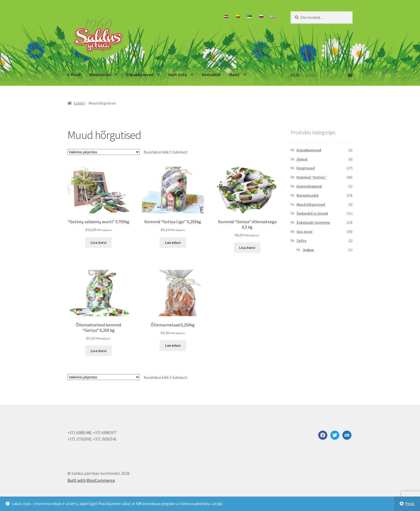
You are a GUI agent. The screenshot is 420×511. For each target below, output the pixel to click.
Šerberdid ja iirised (312, 213)
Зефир (308, 250)
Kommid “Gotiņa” (312, 177)
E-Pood (74, 75)
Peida (410, 504)
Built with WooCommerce (91, 480)
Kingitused (306, 168)
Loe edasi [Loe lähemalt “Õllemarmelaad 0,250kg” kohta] (173, 345)
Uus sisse (304, 232)
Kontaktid (211, 75)
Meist (234, 75)
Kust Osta (178, 75)
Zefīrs (301, 241)
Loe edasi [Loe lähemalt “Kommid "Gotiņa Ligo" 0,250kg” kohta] (173, 243)
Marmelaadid (307, 195)
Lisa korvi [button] (99, 243)
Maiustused (100, 75)
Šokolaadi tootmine (313, 222)
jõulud (302, 159)
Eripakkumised (140, 75)
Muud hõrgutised (311, 204)
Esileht (79, 103)
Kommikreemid (309, 186)
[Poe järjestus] (104, 152)
